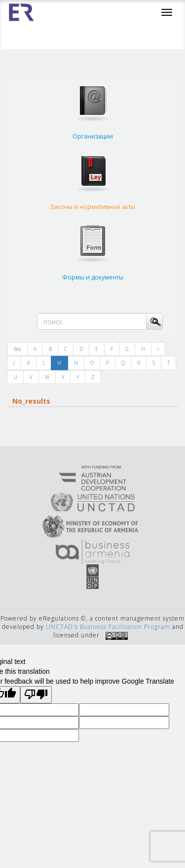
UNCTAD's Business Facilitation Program (108, 627)
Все (18, 349)
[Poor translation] (36, 695)
